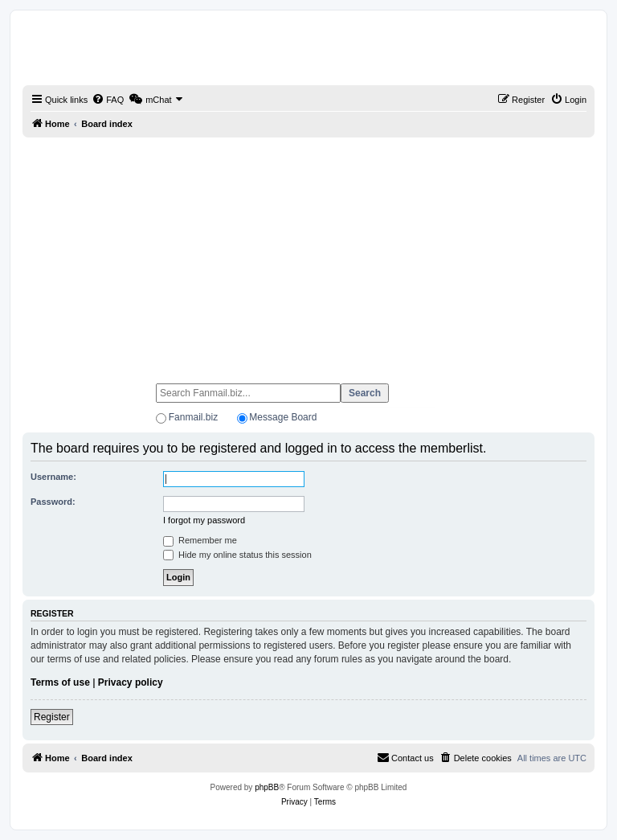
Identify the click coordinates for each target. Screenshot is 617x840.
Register (52, 717)
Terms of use (60, 682)
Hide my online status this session (237, 555)
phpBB (267, 787)
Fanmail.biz (193, 417)
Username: (53, 477)
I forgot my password (204, 520)
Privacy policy (131, 682)
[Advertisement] (308, 253)
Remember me (200, 540)
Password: (53, 502)
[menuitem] (108, 100)
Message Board (283, 417)
